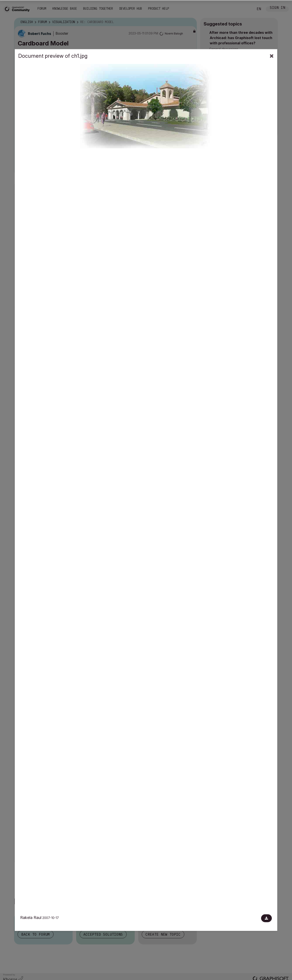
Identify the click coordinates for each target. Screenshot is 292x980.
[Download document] (266, 918)
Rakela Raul (31, 918)
